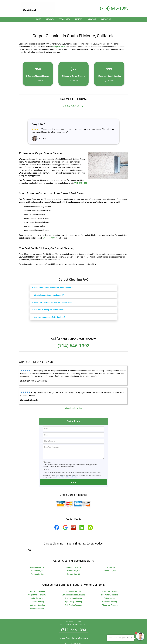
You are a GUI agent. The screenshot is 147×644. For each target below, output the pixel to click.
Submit (73, 474)
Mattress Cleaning (37, 598)
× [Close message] (133, 635)
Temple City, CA (73, 567)
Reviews (79, 19)
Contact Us (106, 19)
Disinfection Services (74, 598)
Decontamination (37, 601)
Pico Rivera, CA (74, 563)
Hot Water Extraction (110, 587)
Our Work (93, 20)
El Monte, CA (110, 560)
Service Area (64, 19)
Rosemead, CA (110, 563)
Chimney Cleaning (110, 594)
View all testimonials (73, 400)
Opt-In (47, 462)
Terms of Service (90, 639)
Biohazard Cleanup (110, 598)
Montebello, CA (37, 563)
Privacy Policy (60, 469)
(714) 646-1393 (114, 8)
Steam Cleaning (37, 594)
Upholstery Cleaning (73, 594)
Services (51, 20)
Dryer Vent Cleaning (110, 584)
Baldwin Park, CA (37, 560)
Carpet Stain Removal (37, 587)
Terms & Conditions (73, 469)
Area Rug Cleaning (37, 584)
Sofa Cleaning (110, 591)
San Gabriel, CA (37, 567)
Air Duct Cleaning (73, 584)
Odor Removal (37, 591)
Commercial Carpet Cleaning (74, 587)
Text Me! (48, 455)
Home (38, 19)
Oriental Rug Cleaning (74, 591)
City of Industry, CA (74, 560)
